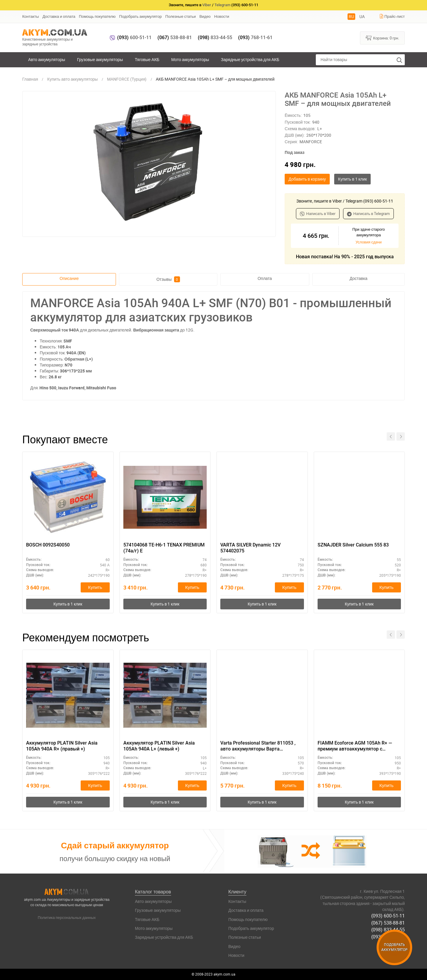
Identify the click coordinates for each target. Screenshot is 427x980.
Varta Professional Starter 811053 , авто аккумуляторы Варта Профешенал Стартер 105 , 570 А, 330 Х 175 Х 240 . (258, 746)
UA (362, 16)
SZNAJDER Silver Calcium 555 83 (353, 545)
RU (351, 16)
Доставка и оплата (59, 16)
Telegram (222, 5)
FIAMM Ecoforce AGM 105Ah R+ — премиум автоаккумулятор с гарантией (355, 746)
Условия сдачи (369, 242)
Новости (222, 16)
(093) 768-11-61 (388, 936)
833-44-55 (215, 38)
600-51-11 (134, 38)
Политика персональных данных (67, 918)
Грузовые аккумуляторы (100, 59)
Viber (207, 5)
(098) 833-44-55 (388, 930)
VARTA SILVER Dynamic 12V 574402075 (250, 548)
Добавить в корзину (307, 179)
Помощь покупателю (97, 16)
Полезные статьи (181, 16)
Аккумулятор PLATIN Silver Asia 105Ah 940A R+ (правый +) (62, 746)
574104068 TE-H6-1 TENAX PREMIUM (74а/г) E (164, 548)
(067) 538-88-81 (388, 923)
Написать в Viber (318, 213)
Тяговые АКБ (147, 59)
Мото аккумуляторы (190, 59)
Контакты (31, 16)
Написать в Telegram (368, 213)
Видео (205, 16)
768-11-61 (255, 38)
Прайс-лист (392, 16)
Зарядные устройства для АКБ (250, 59)
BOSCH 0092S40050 (48, 545)
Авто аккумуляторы (47, 59)
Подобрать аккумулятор (141, 16)
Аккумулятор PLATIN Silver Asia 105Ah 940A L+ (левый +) (159, 746)
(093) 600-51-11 (388, 916)
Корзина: (382, 38)
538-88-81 (175, 38)
